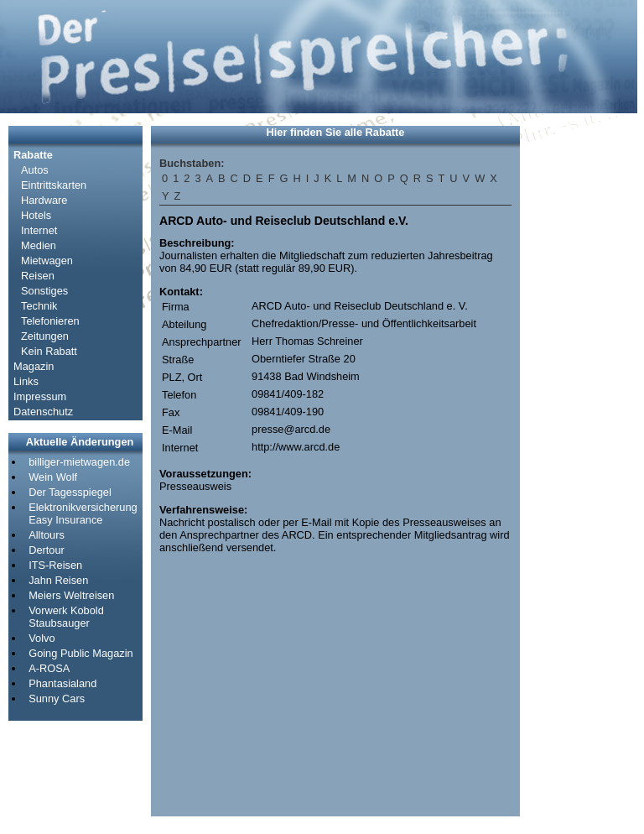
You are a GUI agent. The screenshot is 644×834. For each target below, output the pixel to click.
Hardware (44, 200)
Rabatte (33, 155)
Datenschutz (43, 412)
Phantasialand (62, 683)
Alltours (47, 535)
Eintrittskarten (54, 185)
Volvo (42, 638)
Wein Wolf (53, 477)
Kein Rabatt (49, 351)
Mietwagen (47, 261)
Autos (35, 170)
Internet (39, 230)
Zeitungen (45, 336)
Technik (39, 306)
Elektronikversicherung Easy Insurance (83, 513)
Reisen (38, 276)
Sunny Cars (57, 698)
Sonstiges (44, 291)
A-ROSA (49, 668)
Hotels (36, 215)
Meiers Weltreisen (71, 595)
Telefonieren (50, 321)
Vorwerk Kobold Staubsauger (66, 617)
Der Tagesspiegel (70, 492)
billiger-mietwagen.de (79, 462)
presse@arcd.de (291, 429)
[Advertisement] (579, 378)
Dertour (47, 550)
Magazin (34, 366)
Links (26, 381)
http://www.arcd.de (296, 447)
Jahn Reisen (58, 580)
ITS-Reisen (55, 565)
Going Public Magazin (80, 653)
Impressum (40, 396)
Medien (39, 245)
